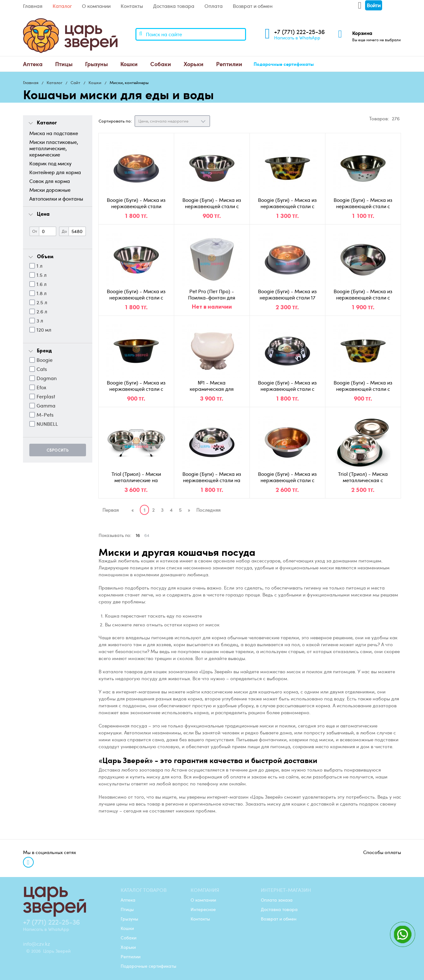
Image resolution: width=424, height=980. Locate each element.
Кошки (129, 64)
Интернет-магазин (286, 890)
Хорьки (194, 64)
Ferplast (46, 396)
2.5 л (42, 302)
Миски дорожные (50, 190)
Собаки (161, 64)
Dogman (47, 378)
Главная (33, 6)
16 (138, 535)
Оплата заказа (277, 900)
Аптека (33, 64)
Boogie (45, 360)
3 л (40, 321)
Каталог (62, 6)
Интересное (203, 909)
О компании (96, 6)
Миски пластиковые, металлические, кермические (54, 148)
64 (147, 535)
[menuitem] (33, 64)
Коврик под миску (50, 163)
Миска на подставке (54, 133)
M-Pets (45, 415)
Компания (205, 890)
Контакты (132, 6)
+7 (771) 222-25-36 (299, 32)
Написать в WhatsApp (297, 37)
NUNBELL (47, 424)
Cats (42, 369)
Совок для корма (50, 181)
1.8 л (42, 293)
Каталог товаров (144, 890)
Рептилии (229, 64)
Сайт (75, 83)
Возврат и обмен (253, 6)
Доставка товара (174, 6)
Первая (111, 510)
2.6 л (42, 311)
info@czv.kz (37, 944)
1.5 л (42, 275)
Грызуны (96, 64)
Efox (41, 387)
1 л (40, 266)
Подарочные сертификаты (284, 64)
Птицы (64, 64)
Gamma (46, 406)
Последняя (208, 510)
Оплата (214, 6)
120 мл (44, 330)
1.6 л (42, 284)
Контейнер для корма (55, 172)
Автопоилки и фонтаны (56, 199)
